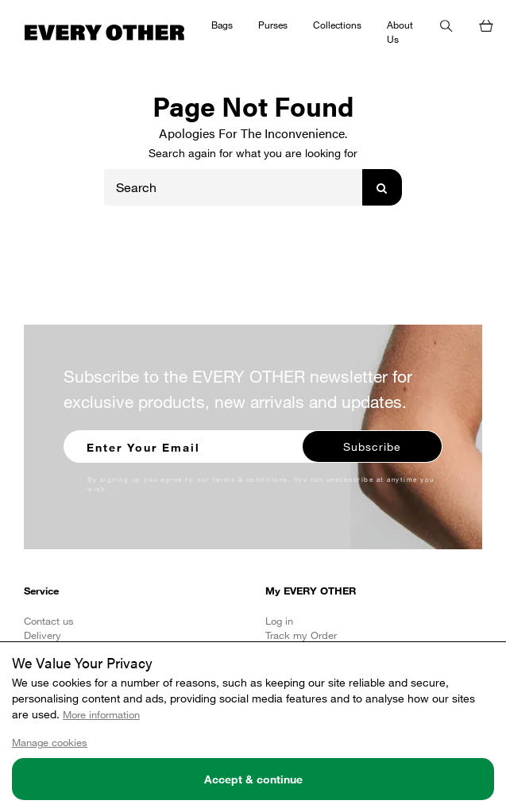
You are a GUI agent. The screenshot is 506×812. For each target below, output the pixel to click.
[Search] (234, 187)
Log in (279, 621)
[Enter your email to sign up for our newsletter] (184, 445)
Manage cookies (50, 742)
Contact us (49, 621)
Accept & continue (253, 779)
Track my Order (301, 635)
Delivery (42, 635)
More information (101, 714)
